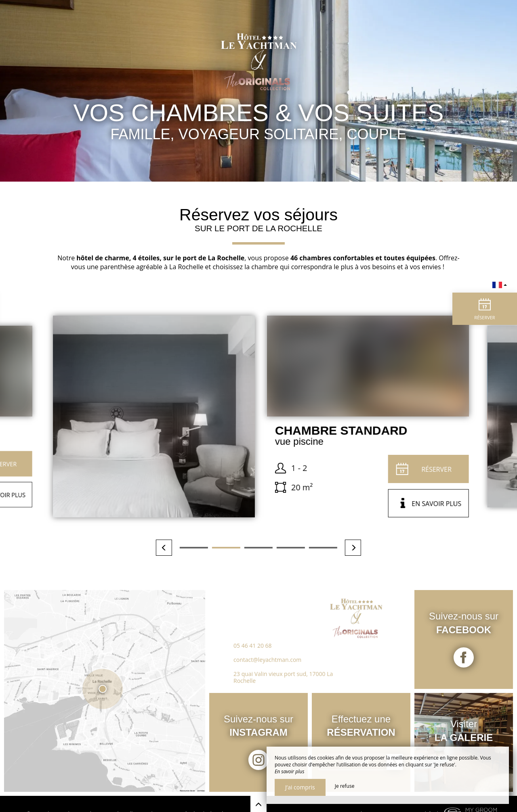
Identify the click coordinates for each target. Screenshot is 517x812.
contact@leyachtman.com (267, 660)
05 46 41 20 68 (253, 646)
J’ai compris (300, 787)
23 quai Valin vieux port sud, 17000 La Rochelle (283, 677)
